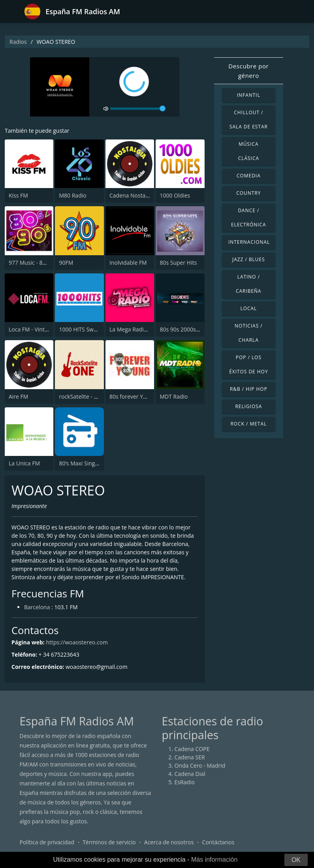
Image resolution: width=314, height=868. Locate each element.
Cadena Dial (190, 774)
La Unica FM (24, 463)
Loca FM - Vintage (31, 329)
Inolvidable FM (128, 263)
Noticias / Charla (249, 333)
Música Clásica (249, 151)
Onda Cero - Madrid (200, 765)
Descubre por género (248, 71)
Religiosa (248, 406)
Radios (18, 42)
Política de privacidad (47, 842)
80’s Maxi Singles (80, 463)
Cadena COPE (192, 749)
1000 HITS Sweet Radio (88, 329)
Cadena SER (190, 757)
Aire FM (18, 396)
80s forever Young (133, 396)
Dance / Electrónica (249, 217)
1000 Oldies (175, 195)
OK (296, 860)
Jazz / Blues (249, 259)
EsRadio (185, 782)
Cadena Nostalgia (132, 195)
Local (248, 308)
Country (248, 193)
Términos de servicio (109, 842)
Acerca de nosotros (169, 842)
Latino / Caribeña (249, 284)
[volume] (138, 109)
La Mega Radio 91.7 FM (139, 329)
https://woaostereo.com (77, 642)
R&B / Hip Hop (249, 389)
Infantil (249, 95)
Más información (214, 860)
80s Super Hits (178, 263)
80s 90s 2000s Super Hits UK (196, 329)
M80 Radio (72, 195)
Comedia (249, 176)
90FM (66, 263)
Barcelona (37, 607)
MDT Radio (174, 396)
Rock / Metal (248, 424)
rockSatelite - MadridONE (91, 396)
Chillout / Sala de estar (249, 120)
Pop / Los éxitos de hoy (248, 364)
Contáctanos (218, 842)
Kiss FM (18, 195)
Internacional (249, 242)
